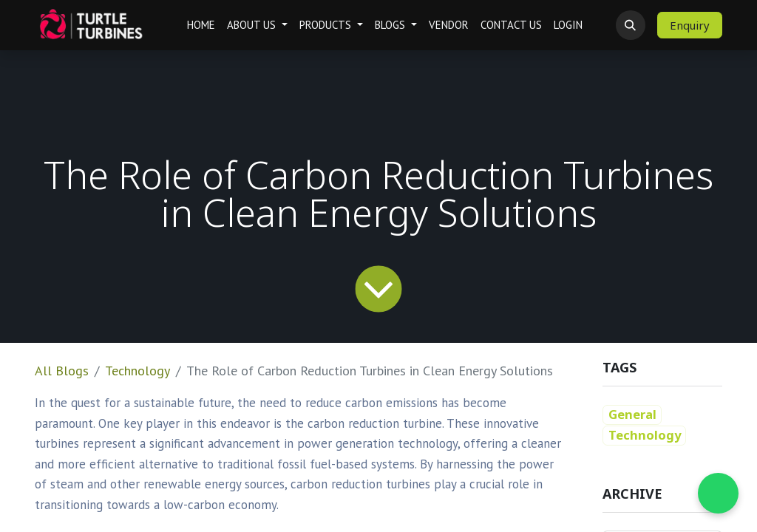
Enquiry (690, 25)
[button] (631, 25)
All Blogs (62, 371)
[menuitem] (201, 25)
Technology (138, 371)
